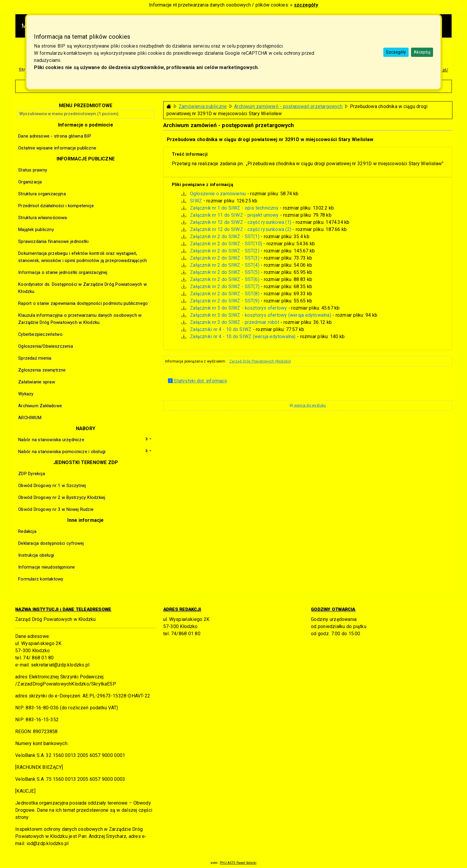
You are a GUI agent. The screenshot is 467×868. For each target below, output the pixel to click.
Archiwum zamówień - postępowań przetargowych (288, 106)
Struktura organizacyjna (42, 194)
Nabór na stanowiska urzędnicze (51, 440)
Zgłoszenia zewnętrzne (42, 370)
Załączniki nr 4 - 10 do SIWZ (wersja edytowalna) (243, 337)
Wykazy (26, 394)
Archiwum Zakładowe (40, 406)
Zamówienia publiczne (203, 106)
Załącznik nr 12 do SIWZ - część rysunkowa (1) (241, 222)
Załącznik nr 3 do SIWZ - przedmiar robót (234, 322)
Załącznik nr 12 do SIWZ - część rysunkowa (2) (241, 229)
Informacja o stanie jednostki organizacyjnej (63, 272)
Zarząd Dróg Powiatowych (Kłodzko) (260, 361)
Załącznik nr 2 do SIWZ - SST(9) (225, 301)
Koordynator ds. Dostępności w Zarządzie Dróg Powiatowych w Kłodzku (82, 288)
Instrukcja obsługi (36, 555)
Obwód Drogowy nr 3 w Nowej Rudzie (56, 509)
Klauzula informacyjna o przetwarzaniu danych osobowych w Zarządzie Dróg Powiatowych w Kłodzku (80, 319)
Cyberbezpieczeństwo (40, 334)
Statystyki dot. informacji (197, 381)
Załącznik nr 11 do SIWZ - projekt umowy (234, 215)
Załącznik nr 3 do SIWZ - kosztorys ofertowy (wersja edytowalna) (260, 315)
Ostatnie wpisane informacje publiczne (57, 148)
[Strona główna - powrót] (169, 106)
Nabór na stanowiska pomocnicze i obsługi (62, 452)
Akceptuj (422, 52)
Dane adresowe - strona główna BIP (55, 136)
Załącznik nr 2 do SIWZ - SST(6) (225, 279)
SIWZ (196, 201)
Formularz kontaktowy (41, 579)
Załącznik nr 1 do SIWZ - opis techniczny (234, 208)
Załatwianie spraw (37, 382)
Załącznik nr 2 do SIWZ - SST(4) (225, 265)
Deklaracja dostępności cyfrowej (51, 543)
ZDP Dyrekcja (32, 474)
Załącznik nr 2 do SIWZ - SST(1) (225, 236)
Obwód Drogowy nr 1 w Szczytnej (52, 485)
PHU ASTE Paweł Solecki (238, 863)
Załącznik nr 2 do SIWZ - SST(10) (226, 244)
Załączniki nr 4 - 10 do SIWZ (221, 329)
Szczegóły (396, 52)
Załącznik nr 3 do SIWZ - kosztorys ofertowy (238, 308)
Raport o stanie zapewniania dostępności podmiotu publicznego (83, 303)
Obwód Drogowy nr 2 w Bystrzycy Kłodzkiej (62, 497)
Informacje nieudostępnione (46, 567)
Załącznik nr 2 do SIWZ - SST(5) (225, 272)
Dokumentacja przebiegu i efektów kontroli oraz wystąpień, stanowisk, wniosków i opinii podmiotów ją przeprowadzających (82, 257)
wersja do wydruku (308, 405)
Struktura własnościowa (42, 218)
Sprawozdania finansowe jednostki (53, 241)
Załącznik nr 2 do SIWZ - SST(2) (225, 251)
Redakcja (27, 531)
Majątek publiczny (36, 230)
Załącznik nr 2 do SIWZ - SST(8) (225, 294)
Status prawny (33, 170)
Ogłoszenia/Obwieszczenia (46, 346)
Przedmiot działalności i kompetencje (56, 206)
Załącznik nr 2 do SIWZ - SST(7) (225, 287)
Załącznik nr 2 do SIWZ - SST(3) (225, 258)
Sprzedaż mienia (35, 358)
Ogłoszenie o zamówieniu (218, 194)
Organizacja (30, 182)
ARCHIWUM (30, 418)
